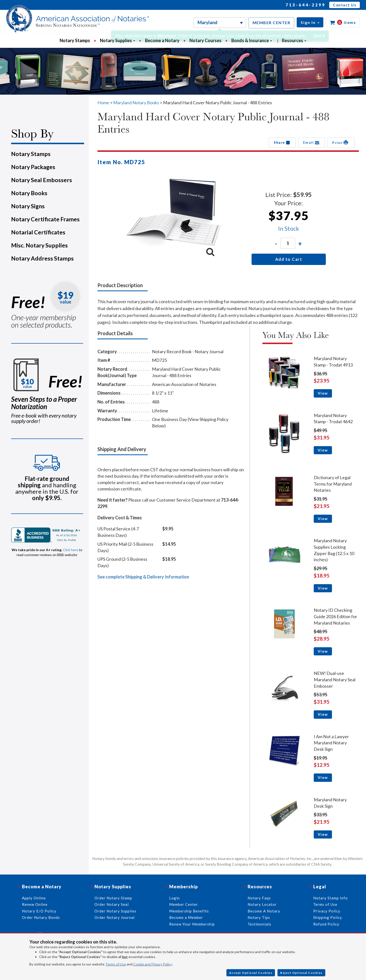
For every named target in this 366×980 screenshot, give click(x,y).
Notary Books (29, 193)
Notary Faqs (259, 898)
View (323, 393)
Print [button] (341, 142)
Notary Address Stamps (42, 258)
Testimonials (259, 924)
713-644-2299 (306, 5)
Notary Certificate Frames (45, 219)
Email (311, 142)
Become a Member (186, 917)
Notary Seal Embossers (42, 180)
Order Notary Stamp (113, 898)
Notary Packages (33, 167)
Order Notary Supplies (115, 911)
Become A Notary (264, 911)
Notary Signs (28, 206)
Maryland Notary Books (136, 103)
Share (282, 142)
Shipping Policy (328, 917)
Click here (71, 550)
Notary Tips (259, 917)
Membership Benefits (189, 911)
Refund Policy (326, 924)
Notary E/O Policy (39, 911)
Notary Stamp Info (330, 898)
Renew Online (35, 904)
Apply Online (34, 898)
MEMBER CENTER (272, 23)
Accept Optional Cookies (251, 973)
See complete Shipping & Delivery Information (143, 577)
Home (103, 103)
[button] (310, 22)
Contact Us (345, 5)
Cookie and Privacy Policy (153, 964)
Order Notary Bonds (41, 917)
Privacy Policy (327, 911)
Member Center (184, 904)
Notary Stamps (75, 40)
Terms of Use (116, 964)
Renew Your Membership (192, 924)
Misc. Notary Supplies (39, 245)
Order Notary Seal (112, 904)
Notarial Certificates (38, 232)
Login (174, 898)
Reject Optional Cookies (301, 973)
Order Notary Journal (115, 917)
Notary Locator (262, 904)
